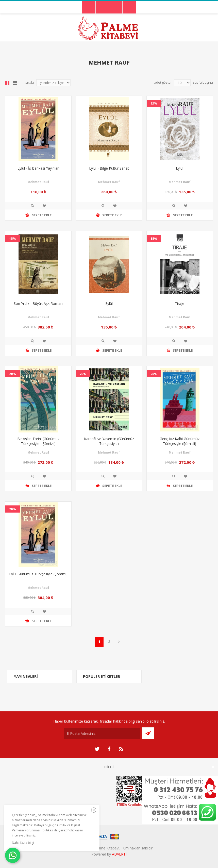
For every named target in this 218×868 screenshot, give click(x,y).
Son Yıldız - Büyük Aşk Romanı (38, 303)
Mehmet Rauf (38, 182)
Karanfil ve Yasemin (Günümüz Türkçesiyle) (109, 441)
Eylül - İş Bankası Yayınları (38, 168)
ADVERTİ (119, 854)
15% (13, 238)
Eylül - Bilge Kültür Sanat (109, 168)
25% (154, 103)
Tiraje (180, 303)
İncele (32, 206)
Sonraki (119, 642)
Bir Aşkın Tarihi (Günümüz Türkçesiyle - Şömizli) (38, 441)
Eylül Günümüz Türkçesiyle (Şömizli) (38, 574)
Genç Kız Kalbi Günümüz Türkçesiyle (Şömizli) (180, 441)
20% (13, 374)
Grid (7, 83)
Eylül (180, 168)
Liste (15, 83)
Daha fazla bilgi (23, 843)
